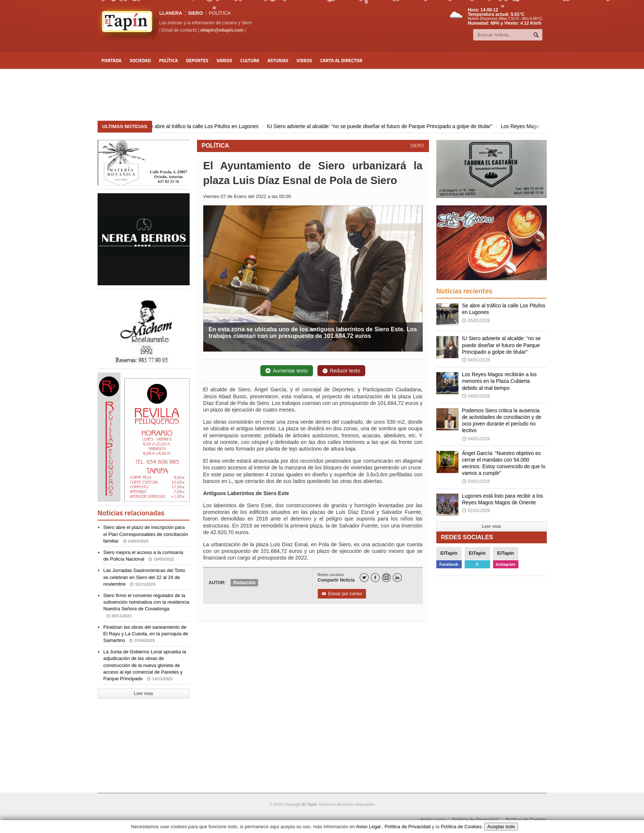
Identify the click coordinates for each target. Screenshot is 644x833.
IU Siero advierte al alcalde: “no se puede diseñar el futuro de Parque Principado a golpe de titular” (384, 126)
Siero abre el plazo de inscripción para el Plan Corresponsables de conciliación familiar (146, 534)
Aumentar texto (287, 371)
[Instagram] (386, 578)
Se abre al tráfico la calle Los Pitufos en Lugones (208, 126)
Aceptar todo (501, 827)
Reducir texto (341, 371)
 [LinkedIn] (397, 578)
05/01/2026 (476, 321)
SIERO (196, 13)
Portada (112, 60)
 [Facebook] (375, 578)
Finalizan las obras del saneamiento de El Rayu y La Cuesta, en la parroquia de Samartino (146, 634)
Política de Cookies (526, 820)
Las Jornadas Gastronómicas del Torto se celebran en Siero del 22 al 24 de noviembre (144, 577)
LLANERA (171, 13)
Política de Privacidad (475, 820)
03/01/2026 (476, 481)
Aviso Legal (432, 820)
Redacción (244, 583)
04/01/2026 (476, 360)
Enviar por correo (342, 594)
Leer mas (143, 693)
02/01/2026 (476, 511)
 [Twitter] (364, 578)
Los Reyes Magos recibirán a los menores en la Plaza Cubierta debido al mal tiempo (499, 381)
